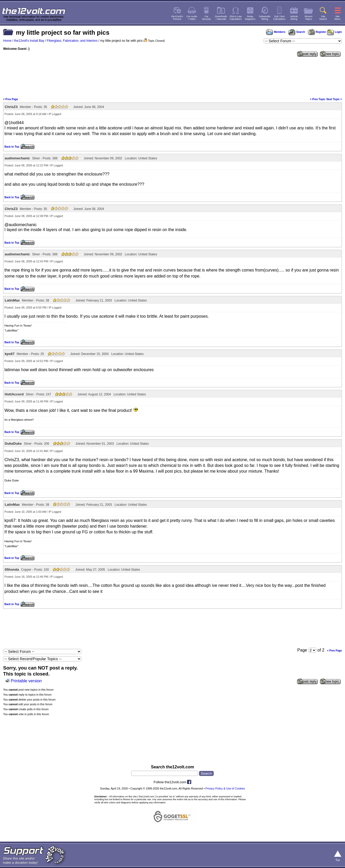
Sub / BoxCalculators (279, 18)
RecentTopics (309, 18)
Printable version (26, 681)
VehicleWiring (294, 18)
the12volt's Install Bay (29, 41)
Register (317, 32)
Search (297, 32)
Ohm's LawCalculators (236, 18)
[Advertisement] (173, 77)
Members (276, 32)
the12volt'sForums (177, 18)
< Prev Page (11, 99)
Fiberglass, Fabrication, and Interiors (72, 41)
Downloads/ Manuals (221, 18)
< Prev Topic (318, 99)
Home (7, 41)
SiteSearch (323, 18)
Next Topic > (334, 99)
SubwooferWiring (265, 18)
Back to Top (12, 147)
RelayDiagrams (250, 18)
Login (334, 32)
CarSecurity (206, 18)
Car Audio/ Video (192, 18)
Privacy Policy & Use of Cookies (225, 788)
